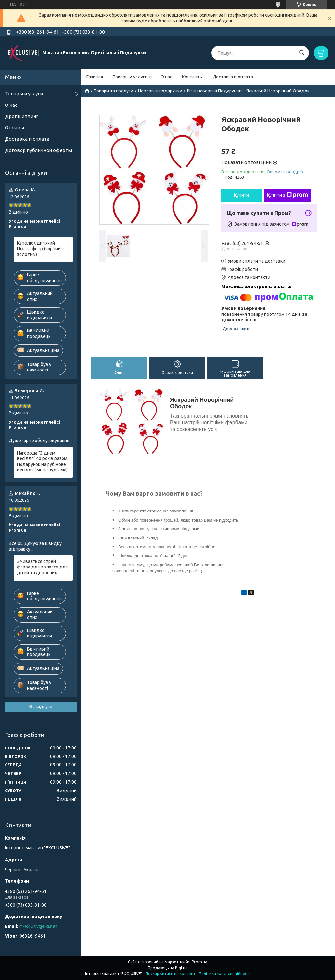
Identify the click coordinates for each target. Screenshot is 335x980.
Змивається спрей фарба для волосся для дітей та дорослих (42, 567)
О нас (166, 77)
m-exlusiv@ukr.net (38, 926)
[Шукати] (302, 53)
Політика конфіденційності (224, 974)
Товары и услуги (130, 77)
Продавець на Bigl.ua (168, 968)
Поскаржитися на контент (171, 974)
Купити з (287, 195)
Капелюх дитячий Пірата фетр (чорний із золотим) (41, 249)
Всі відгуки (41, 707)
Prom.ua (200, 962)
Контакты (192, 77)
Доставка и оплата (233, 77)
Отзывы (14, 127)
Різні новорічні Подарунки (214, 91)
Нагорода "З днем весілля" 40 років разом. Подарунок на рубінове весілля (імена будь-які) (43, 462)
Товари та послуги (113, 91)
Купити (242, 195)
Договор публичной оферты (38, 150)
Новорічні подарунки (160, 91)
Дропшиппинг (22, 116)
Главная (95, 77)
